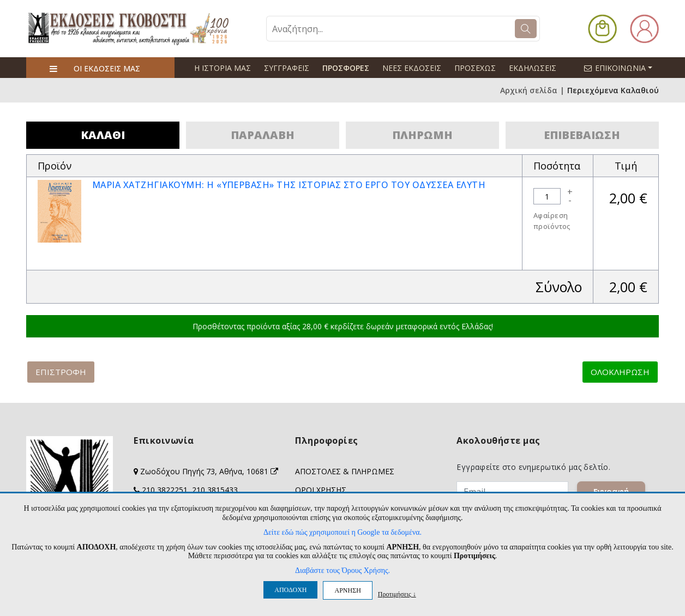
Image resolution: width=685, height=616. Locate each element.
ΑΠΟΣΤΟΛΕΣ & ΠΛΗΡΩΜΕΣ (345, 471)
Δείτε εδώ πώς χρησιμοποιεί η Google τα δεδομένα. (342, 532)
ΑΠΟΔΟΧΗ (290, 590)
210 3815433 (215, 490)
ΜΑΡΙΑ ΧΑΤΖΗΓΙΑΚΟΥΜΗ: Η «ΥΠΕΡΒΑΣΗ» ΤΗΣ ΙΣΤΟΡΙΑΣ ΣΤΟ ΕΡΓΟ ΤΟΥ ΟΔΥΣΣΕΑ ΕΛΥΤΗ (289, 185)
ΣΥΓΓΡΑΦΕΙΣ (287, 68)
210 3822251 (165, 490)
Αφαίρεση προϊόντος (552, 221)
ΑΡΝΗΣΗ (347, 590)
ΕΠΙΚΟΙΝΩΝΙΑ (623, 68)
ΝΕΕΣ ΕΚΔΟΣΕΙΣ (412, 68)
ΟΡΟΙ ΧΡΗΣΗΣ (321, 490)
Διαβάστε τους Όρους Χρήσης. (342, 570)
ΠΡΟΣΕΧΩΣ (475, 68)
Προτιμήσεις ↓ (397, 594)
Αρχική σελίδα (529, 90)
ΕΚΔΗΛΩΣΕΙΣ (533, 68)
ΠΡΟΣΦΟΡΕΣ (346, 68)
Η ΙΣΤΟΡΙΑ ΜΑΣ (223, 68)
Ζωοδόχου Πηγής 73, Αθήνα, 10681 (209, 471)
